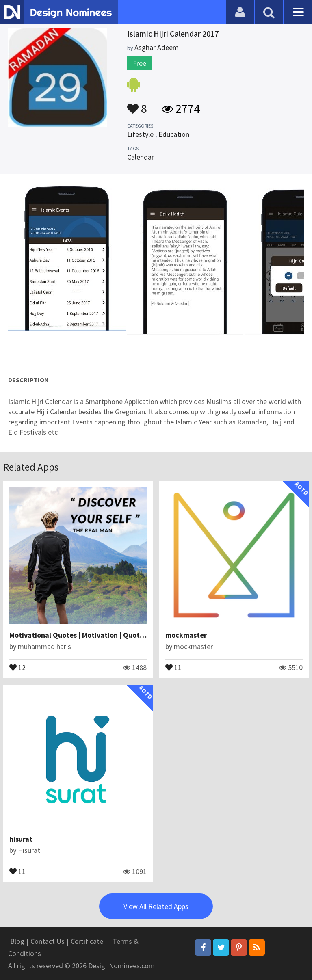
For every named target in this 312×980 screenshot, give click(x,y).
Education (174, 134)
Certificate (87, 941)
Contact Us (48, 941)
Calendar (141, 157)
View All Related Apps (156, 906)
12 (17, 667)
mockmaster (186, 635)
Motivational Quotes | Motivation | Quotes (78, 635)
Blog (17, 941)
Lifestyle (140, 134)
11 (173, 667)
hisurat (21, 839)
